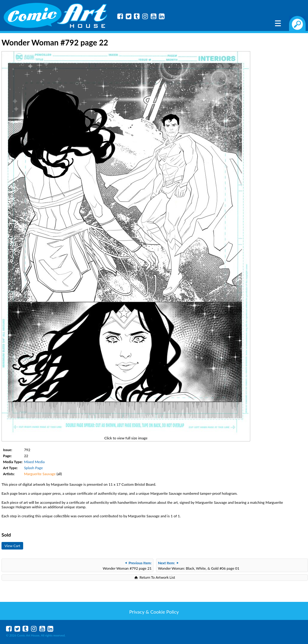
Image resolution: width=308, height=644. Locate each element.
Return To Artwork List (157, 577)
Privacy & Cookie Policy (154, 612)
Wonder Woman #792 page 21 (127, 566)
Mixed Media (34, 462)
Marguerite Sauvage (40, 474)
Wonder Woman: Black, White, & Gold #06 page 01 (199, 566)
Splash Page (33, 468)
